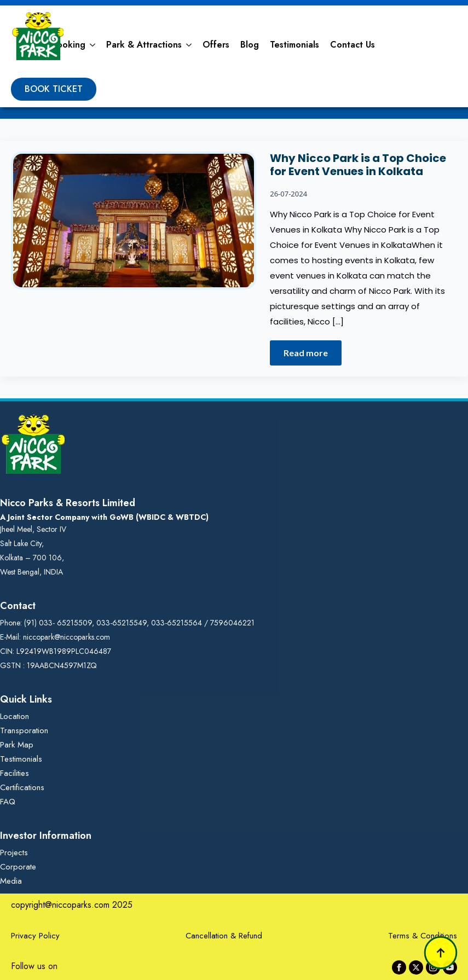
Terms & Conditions (423, 936)
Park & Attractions (144, 45)
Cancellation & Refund (224, 936)
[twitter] (416, 967)
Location (15, 716)
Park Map (17, 745)
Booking (68, 45)
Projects (14, 853)
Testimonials (294, 45)
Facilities (15, 773)
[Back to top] (441, 953)
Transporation (24, 730)
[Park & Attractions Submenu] (189, 45)
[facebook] (399, 967)
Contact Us (353, 45)
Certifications (22, 787)
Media (11, 881)
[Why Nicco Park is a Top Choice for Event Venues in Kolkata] (134, 259)
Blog (250, 45)
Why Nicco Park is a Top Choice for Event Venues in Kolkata (358, 165)
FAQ (8, 802)
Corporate (18, 867)
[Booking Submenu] (93, 45)
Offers (216, 45)
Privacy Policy (35, 936)
